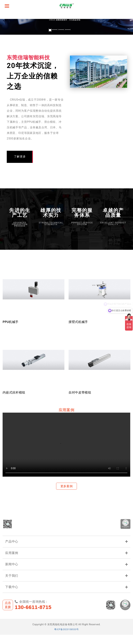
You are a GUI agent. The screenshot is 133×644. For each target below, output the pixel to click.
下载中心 (66, 596)
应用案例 (66, 559)
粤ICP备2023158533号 (67, 638)
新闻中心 (66, 571)
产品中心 (66, 547)
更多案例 (67, 487)
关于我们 (66, 583)
